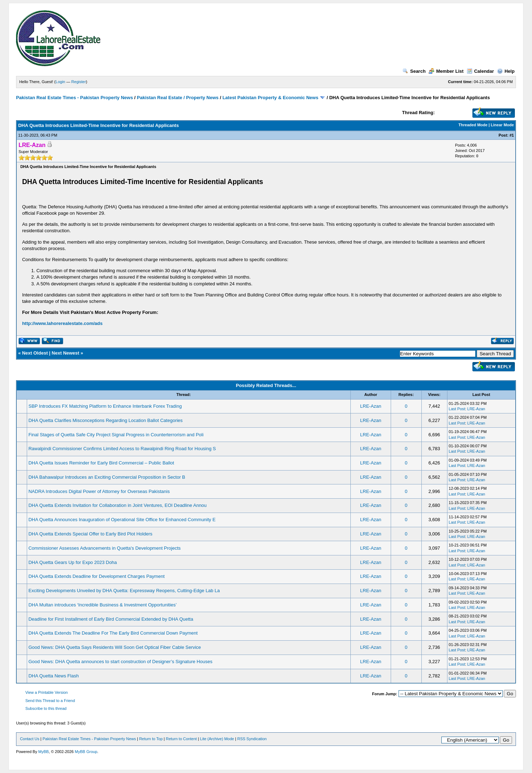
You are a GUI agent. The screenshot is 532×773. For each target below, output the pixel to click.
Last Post (457, 409)
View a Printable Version (47, 692)
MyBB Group (86, 752)
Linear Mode (502, 125)
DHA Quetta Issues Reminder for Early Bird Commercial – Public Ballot (101, 463)
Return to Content (181, 739)
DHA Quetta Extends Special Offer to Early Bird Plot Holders (90, 534)
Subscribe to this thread (46, 708)
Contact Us (30, 739)
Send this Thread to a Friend (50, 701)
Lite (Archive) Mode (217, 739)
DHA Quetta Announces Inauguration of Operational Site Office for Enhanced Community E (122, 520)
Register (79, 82)
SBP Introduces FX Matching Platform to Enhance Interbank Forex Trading (105, 406)
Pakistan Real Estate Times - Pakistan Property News (75, 98)
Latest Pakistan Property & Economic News (270, 98)
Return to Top (151, 739)
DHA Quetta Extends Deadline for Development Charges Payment (97, 576)
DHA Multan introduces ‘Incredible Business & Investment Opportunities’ (103, 605)
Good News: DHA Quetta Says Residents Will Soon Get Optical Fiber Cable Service (115, 647)
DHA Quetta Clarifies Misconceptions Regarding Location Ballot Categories (106, 420)
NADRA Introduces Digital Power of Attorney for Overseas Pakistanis (99, 491)
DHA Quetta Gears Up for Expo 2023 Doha (73, 562)
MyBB (43, 752)
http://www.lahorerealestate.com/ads (62, 323)
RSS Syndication (252, 739)
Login (60, 82)
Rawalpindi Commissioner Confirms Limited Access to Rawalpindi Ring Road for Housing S (122, 449)
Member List (446, 71)
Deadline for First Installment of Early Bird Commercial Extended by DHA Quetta (111, 619)
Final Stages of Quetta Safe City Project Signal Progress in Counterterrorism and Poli (116, 435)
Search (414, 71)
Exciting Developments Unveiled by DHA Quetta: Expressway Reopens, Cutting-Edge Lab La (124, 591)
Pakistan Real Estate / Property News (178, 98)
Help (506, 71)
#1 (512, 135)
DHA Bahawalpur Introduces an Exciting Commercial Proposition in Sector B (107, 477)
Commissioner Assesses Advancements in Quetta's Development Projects (105, 548)
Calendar (480, 71)
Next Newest (65, 353)
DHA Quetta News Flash (54, 676)
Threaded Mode (473, 125)
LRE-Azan (371, 406)
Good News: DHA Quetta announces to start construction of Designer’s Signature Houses (120, 662)
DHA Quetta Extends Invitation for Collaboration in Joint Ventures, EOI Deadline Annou (118, 505)
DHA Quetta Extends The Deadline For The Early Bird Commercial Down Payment (113, 633)
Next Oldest (35, 353)
